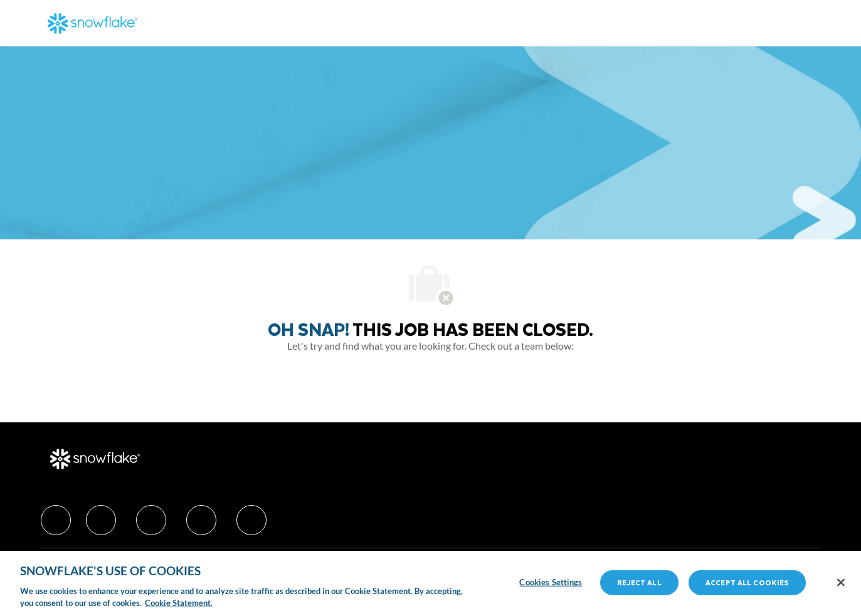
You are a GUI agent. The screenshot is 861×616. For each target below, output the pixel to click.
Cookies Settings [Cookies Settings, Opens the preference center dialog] (551, 582)
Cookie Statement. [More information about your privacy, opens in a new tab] (179, 603)
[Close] (841, 583)
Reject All (639, 582)
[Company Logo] (93, 23)
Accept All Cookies (747, 582)
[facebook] (56, 520)
